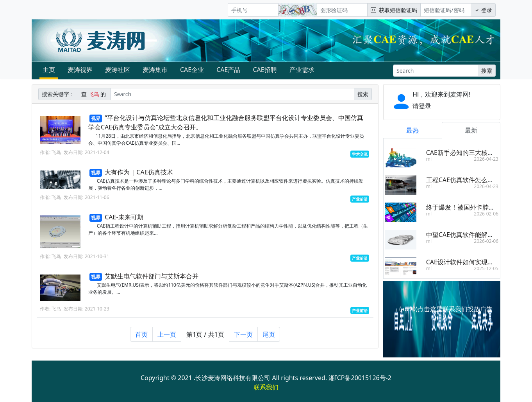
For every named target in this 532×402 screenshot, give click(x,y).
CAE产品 (228, 70)
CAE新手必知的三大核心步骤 (466, 153)
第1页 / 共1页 (205, 338)
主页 (49, 70)
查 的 (94, 94)
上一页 (167, 338)
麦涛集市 (155, 70)
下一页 (243, 338)
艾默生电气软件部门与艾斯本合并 (152, 280)
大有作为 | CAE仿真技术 (139, 172)
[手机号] (253, 10)
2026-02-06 (486, 214)
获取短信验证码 (394, 10)
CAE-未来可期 (124, 217)
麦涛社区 (118, 70)
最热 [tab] (412, 130)
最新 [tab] (471, 130)
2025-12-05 (486, 268)
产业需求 (302, 70)
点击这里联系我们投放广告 (455, 309)
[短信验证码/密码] (446, 10)
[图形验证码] (342, 10)
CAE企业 (192, 70)
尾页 (269, 338)
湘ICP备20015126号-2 (360, 378)
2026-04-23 (486, 159)
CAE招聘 (265, 70)
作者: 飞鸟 (50, 152)
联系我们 (266, 387)
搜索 (487, 71)
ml (429, 159)
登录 (483, 10)
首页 (141, 338)
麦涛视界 (80, 70)
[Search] (436, 71)
